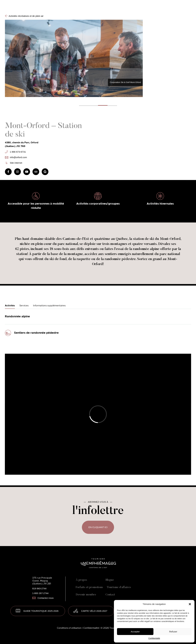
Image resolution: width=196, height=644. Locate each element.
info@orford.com (16, 157)
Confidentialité (154, 638)
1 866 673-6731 (15, 152)
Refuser (173, 632)
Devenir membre (86, 595)
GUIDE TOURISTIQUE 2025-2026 (41, 611)
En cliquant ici (98, 527)
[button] (190, 604)
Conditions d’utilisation (70, 628)
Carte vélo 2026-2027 (94, 611)
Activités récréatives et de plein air (24, 16)
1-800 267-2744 (40, 593)
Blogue (110, 580)
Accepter (135, 632)
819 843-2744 (39, 588)
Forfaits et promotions (89, 587)
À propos (81, 580)
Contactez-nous (43, 598)
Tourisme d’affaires (119, 587)
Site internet (14, 163)
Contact (110, 595)
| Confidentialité (91, 628)
